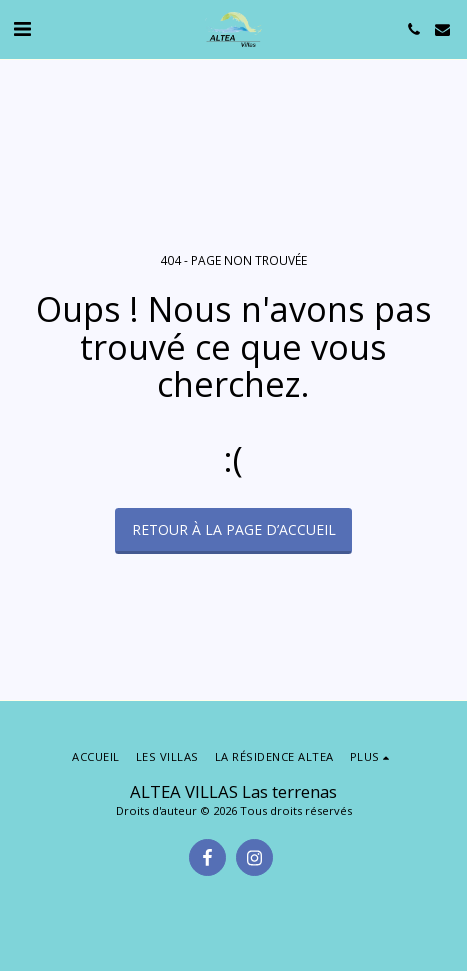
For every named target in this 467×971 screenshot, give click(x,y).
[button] (22, 28)
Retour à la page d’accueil (234, 529)
